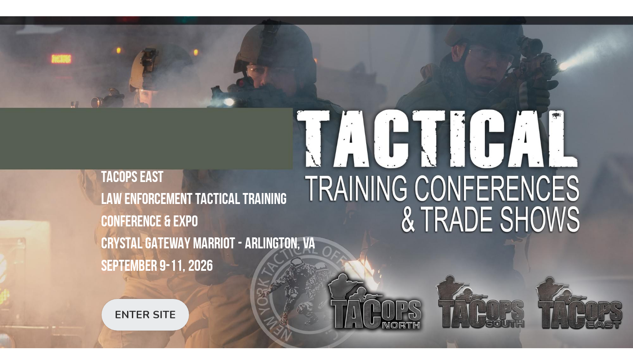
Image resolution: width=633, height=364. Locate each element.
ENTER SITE (145, 315)
